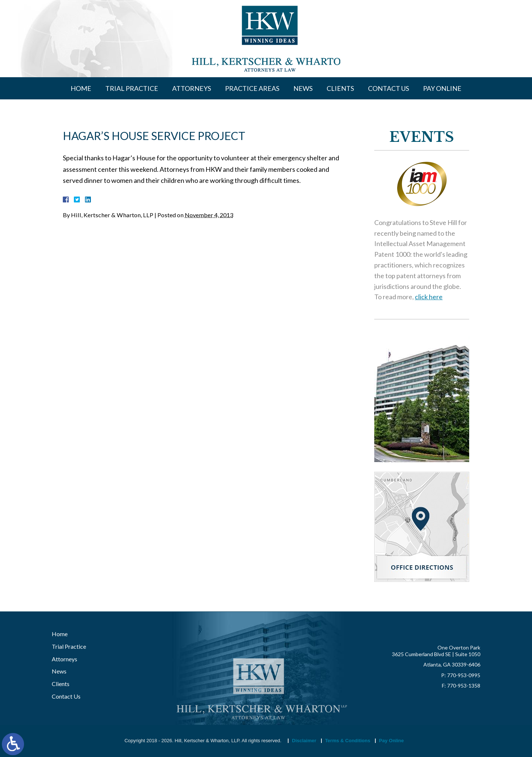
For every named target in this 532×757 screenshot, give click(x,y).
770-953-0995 (464, 675)
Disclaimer (304, 741)
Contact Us (388, 88)
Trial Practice (132, 88)
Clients (340, 88)
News (303, 88)
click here (429, 297)
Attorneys (192, 88)
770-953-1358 (464, 686)
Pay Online (442, 88)
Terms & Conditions (348, 741)
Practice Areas (252, 88)
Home (81, 88)
